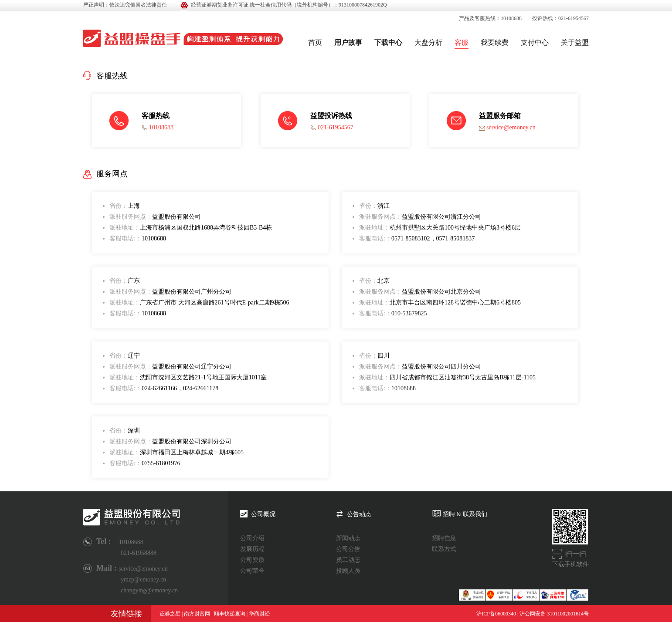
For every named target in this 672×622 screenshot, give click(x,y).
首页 (315, 42)
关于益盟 (575, 42)
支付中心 (535, 42)
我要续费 (495, 42)
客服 (462, 42)
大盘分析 (428, 42)
